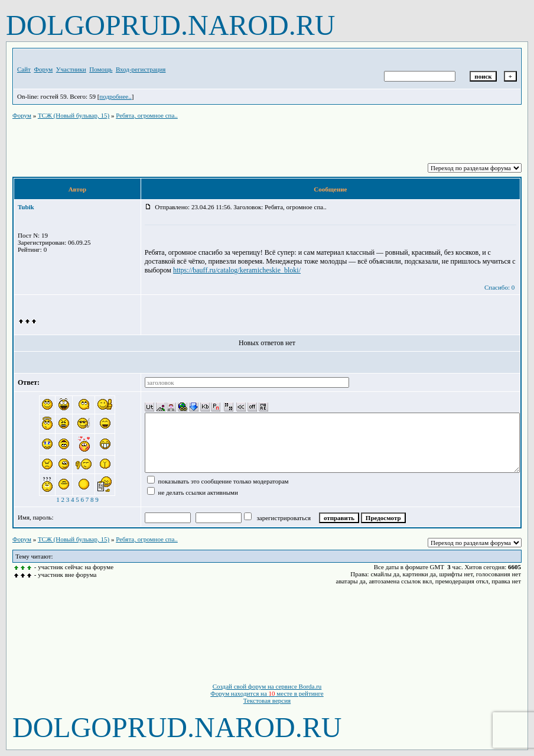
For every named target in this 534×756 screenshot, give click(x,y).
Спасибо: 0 (499, 287)
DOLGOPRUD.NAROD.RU (170, 25)
